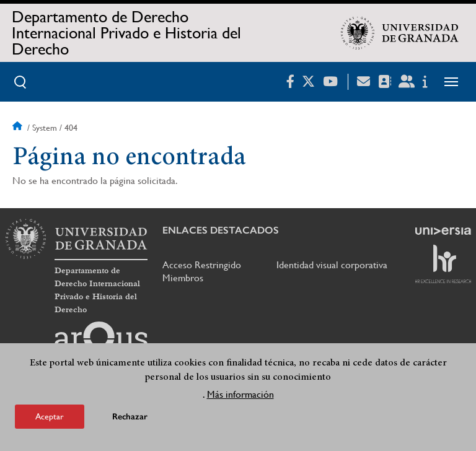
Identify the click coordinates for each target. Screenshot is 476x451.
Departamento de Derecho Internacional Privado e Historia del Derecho (126, 33)
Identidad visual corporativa (332, 265)
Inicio (19, 128)
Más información (240, 394)
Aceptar (50, 416)
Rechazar (130, 417)
